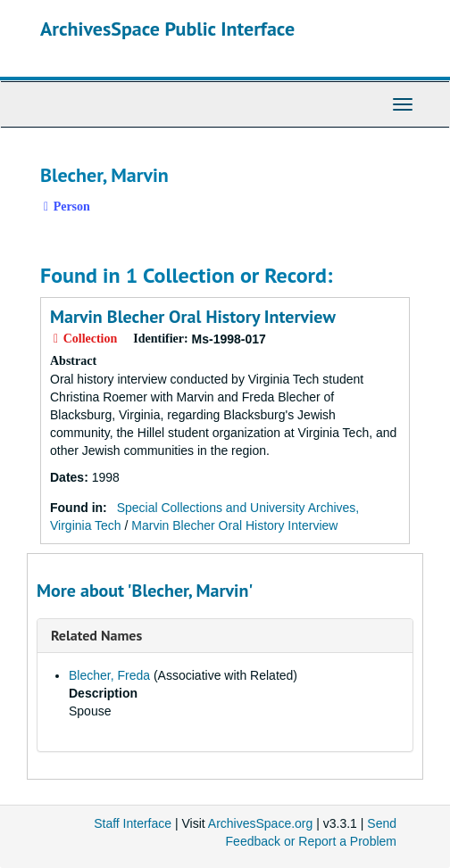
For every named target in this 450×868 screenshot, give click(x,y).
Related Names (96, 635)
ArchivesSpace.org (261, 823)
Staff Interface (133, 823)
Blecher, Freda (109, 675)
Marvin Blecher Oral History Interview (193, 317)
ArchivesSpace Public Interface (167, 29)
